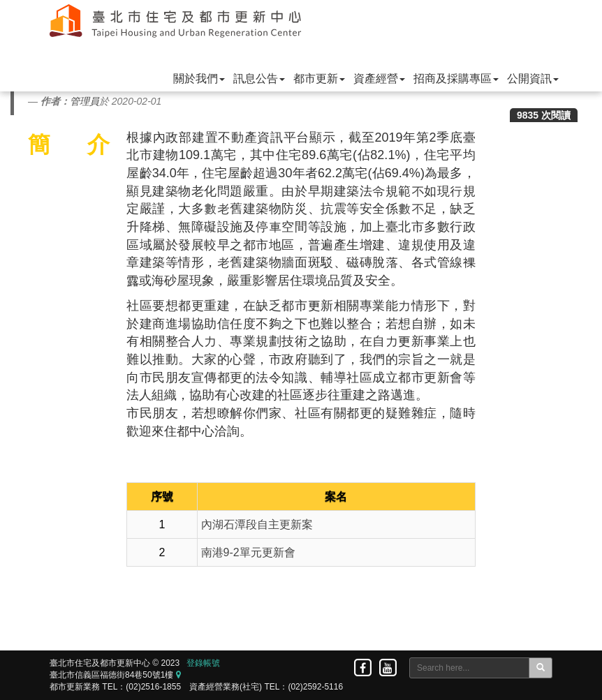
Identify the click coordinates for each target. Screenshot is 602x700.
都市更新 (319, 79)
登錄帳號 (203, 663)
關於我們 (199, 79)
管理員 (85, 101)
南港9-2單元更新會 (248, 552)
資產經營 (379, 79)
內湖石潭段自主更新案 (257, 524)
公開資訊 (533, 79)
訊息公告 (259, 79)
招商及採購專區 (456, 79)
